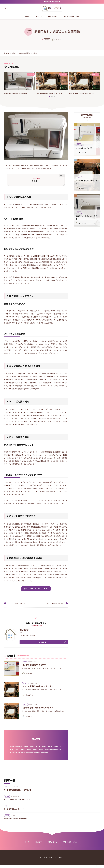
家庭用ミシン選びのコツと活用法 (18, 93)
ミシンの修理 (9, 548)
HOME (8, 53)
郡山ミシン (44, 548)
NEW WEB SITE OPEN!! (52, 2)
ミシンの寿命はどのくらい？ (54, 606)
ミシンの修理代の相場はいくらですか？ (41, 689)
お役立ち (39, 17)
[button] (6, 86)
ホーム (27, 17)
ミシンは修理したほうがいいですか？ (84, 93)
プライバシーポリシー (71, 17)
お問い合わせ (53, 17)
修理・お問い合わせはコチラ (35, 591)
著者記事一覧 (43, 645)
